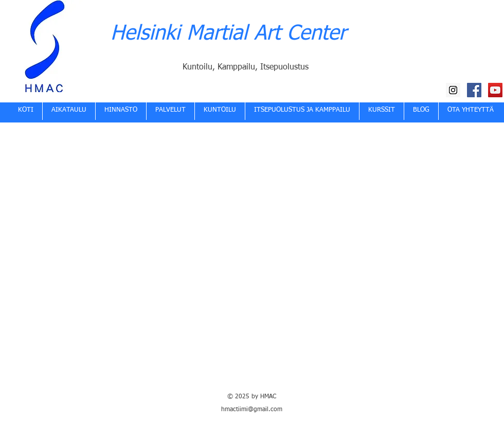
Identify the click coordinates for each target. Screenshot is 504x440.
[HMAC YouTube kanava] (495, 90)
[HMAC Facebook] (474, 90)
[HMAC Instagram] (453, 90)
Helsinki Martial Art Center (228, 34)
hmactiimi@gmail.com (252, 410)
